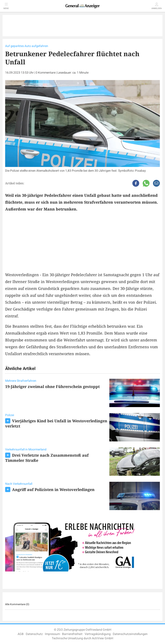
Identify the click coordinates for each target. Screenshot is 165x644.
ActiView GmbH (103, 638)
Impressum (52, 634)
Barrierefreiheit (72, 634)
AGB (21, 634)
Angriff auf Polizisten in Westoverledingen (53, 489)
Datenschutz (34, 634)
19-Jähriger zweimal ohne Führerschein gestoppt (52, 386)
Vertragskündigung (98, 634)
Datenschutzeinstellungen (130, 634)
